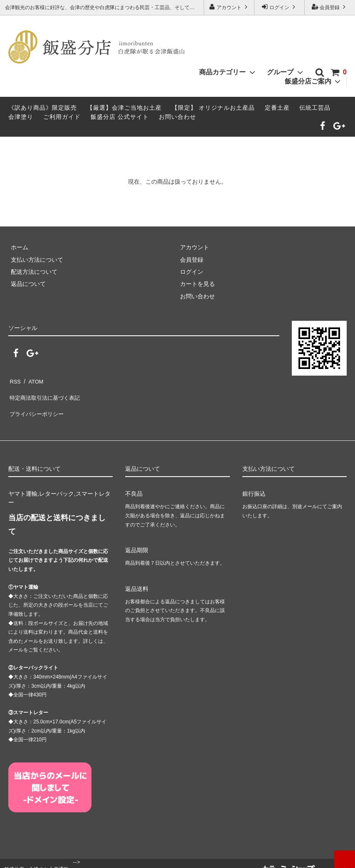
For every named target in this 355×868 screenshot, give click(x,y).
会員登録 (330, 7)
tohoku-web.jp (242, 858)
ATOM (33, 380)
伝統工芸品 (315, 108)
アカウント (229, 7)
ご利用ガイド (62, 117)
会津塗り (21, 117)
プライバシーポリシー (37, 404)
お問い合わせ (177, 117)
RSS (14, 380)
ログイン (280, 7)
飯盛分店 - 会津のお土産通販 (36, 857)
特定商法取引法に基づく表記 (46, 392)
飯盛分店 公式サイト (120, 117)
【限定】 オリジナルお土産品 (213, 108)
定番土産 (277, 108)
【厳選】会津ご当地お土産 (124, 108)
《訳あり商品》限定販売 (43, 108)
